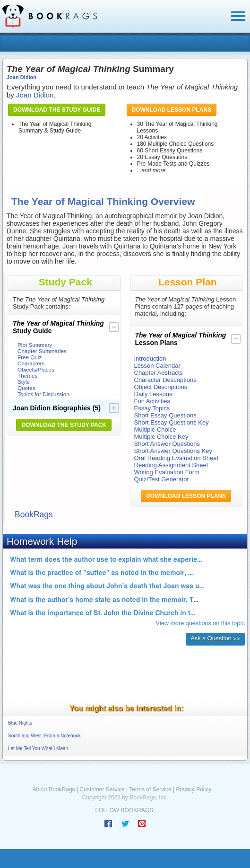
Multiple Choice (155, 430)
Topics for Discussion (43, 394)
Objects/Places (36, 369)
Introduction (150, 359)
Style (24, 382)
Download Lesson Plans (172, 110)
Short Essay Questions (165, 415)
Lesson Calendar (157, 366)
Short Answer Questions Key (173, 451)
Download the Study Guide (57, 110)
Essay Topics (152, 408)
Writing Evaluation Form (167, 472)
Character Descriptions (165, 380)
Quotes (26, 388)
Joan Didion (22, 77)
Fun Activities (152, 401)
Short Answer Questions (167, 444)
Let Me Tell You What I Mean (38, 748)
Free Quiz (30, 357)
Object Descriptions (161, 387)
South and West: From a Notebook (44, 736)
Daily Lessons (153, 394)
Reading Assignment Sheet (171, 465)
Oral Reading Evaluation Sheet (177, 458)
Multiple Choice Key (161, 437)
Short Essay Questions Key (172, 422)
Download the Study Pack (64, 425)
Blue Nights (20, 723)
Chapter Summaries (42, 351)
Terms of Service (150, 789)
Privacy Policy (194, 789)
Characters (31, 363)
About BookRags (54, 789)
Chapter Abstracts (159, 373)
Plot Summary (35, 345)
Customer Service (102, 789)
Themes (27, 376)
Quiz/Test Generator (162, 479)
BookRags (34, 514)
